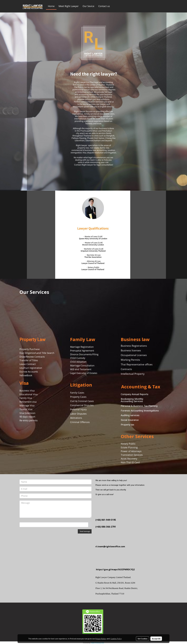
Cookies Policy (116, 639)
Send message (85, 531)
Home (51, 6)
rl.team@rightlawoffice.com (110, 546)
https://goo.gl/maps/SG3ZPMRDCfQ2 (115, 569)
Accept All (156, 639)
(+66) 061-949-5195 (106, 520)
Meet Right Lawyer (69, 6)
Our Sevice (88, 6)
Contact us (104, 6)
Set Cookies (143, 639)
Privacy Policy (101, 639)
